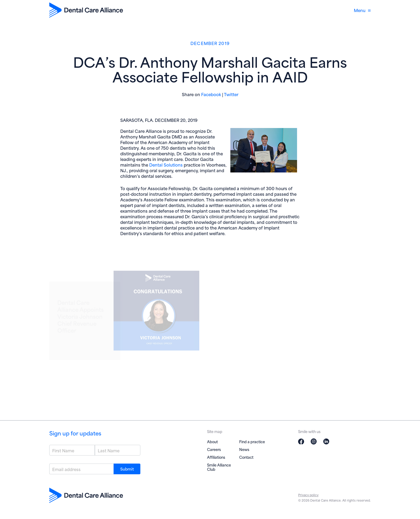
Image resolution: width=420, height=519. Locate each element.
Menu (362, 10)
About (212, 441)
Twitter (231, 94)
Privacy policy (308, 495)
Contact (246, 457)
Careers (214, 449)
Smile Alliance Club (219, 467)
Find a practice (252, 441)
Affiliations (216, 457)
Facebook (211, 94)
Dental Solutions (166, 165)
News (244, 449)
